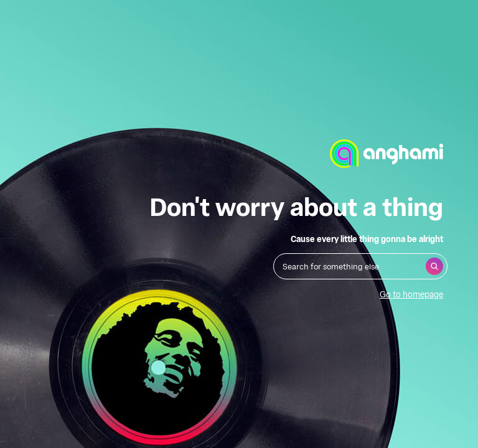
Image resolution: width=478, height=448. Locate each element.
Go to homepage (411, 294)
